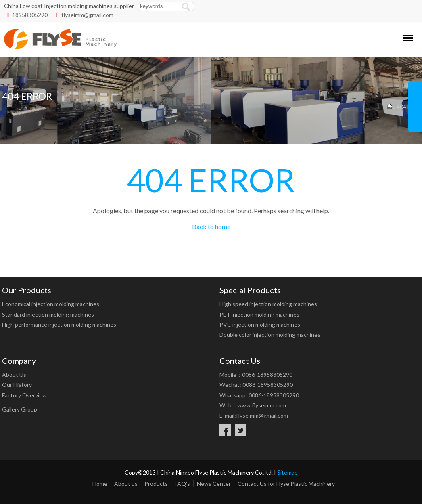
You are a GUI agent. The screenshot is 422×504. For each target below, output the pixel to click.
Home (100, 484)
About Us (14, 375)
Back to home (211, 226)
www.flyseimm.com (262, 405)
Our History (17, 385)
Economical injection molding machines (51, 304)
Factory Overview (24, 395)
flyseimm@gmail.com (87, 15)
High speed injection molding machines (268, 304)
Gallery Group (20, 409)
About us (126, 484)
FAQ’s (182, 484)
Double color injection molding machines (270, 335)
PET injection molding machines (259, 314)
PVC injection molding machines (260, 324)
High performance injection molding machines (59, 324)
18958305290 (30, 15)
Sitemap (287, 472)
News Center (214, 484)
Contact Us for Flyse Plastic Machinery (286, 484)
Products (156, 484)
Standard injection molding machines (48, 314)
